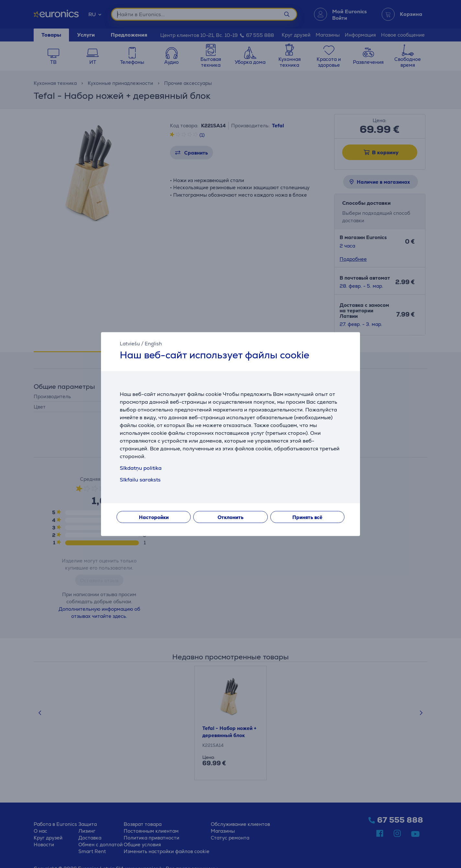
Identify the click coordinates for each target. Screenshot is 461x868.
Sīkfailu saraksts (140, 480)
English (153, 344)
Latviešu (130, 344)
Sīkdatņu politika (141, 468)
